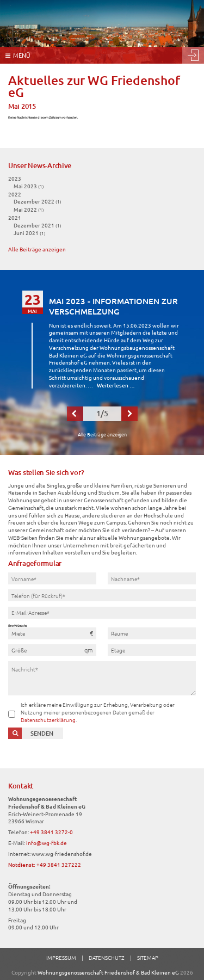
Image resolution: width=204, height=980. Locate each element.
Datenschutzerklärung (48, 720)
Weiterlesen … (116, 385)
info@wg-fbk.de (47, 843)
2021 (15, 217)
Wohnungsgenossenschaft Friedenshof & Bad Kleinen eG (108, 972)
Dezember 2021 (38, 225)
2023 (15, 178)
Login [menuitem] (193, 55)
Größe (19, 650)
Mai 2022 (29, 209)
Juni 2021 (30, 233)
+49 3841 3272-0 (51, 832)
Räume (119, 633)
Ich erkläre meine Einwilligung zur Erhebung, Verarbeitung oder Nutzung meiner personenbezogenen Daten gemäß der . (98, 712)
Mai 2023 (29, 186)
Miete (18, 633)
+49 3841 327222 (59, 864)
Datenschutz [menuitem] (107, 957)
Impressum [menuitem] (61, 957)
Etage (118, 650)
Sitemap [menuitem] (148, 957)
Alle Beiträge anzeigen (37, 249)
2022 (15, 194)
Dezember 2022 (38, 201)
